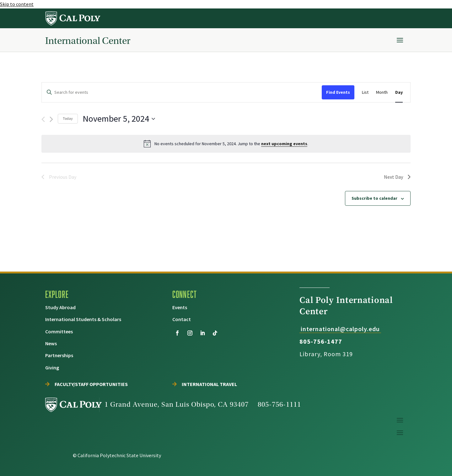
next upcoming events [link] (284, 144)
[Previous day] (43, 119)
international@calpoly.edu (340, 329)
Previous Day (59, 177)
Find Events (338, 92)
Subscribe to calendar (374, 198)
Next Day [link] (397, 177)
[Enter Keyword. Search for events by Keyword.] (182, 92)
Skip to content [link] (17, 4)
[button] (400, 40)
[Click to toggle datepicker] (119, 119)
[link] (73, 18)
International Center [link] (88, 41)
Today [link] (68, 118)
